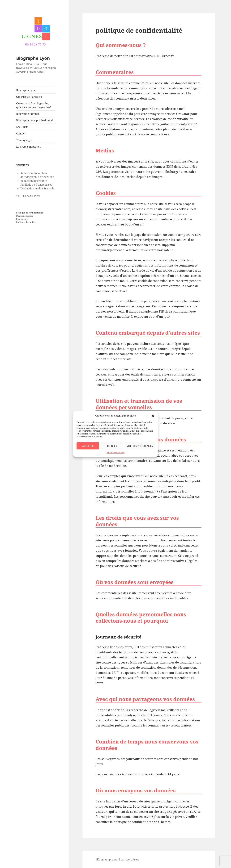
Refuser (112, 446)
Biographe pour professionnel (34, 120)
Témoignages (24, 140)
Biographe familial (28, 114)
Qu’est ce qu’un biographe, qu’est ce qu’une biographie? (34, 105)
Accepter (88, 446)
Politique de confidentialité (30, 213)
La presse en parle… (29, 147)
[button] (153, 416)
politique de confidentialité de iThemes (142, 822)
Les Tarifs (22, 127)
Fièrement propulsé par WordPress (117, 860)
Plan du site (22, 219)
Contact (21, 134)
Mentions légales (24, 216)
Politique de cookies (116, 453)
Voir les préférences (140, 446)
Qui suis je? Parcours (29, 97)
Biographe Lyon (33, 58)
